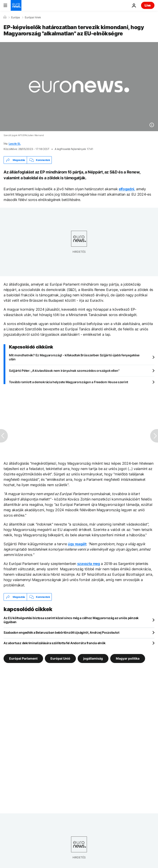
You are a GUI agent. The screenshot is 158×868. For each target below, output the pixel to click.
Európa (16, 17)
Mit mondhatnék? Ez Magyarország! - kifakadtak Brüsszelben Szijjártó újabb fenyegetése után (74, 357)
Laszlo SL (15, 144)
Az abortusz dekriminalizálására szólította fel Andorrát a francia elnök (55, 643)
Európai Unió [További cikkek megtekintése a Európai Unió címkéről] (60, 658)
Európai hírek (33, 17)
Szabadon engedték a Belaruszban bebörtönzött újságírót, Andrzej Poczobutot (61, 632)
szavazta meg (89, 564)
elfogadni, (127, 189)
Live (148, 5)
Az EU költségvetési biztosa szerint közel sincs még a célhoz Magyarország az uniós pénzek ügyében (71, 620)
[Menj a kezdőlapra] (16, 5)
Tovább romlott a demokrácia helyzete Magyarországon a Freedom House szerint (69, 382)
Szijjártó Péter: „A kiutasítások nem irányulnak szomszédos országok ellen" (64, 371)
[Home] (5, 17)
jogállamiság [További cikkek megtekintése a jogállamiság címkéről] (93, 658)
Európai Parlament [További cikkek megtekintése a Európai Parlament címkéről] (23, 658)
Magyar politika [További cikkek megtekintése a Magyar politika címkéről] (128, 658)
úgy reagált (77, 544)
